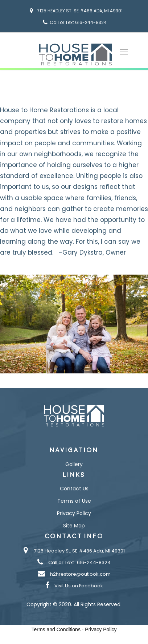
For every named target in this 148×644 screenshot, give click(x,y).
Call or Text (61, 562)
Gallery (74, 464)
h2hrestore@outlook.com (80, 574)
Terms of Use (74, 501)
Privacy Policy (74, 513)
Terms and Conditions (56, 629)
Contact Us (74, 489)
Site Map (74, 526)
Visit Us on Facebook (79, 586)
